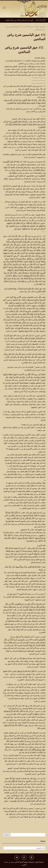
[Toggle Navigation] (4, 8)
